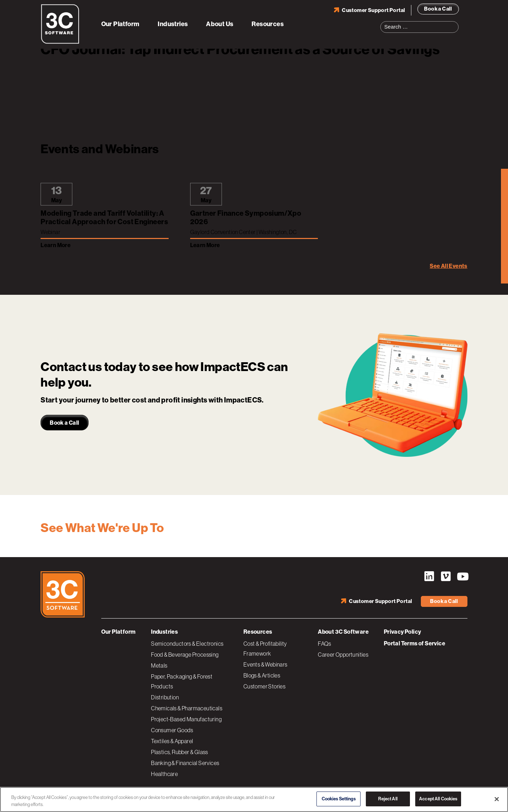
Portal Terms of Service (415, 643)
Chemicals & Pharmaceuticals (187, 708)
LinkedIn (429, 577)
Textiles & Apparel (172, 741)
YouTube (462, 577)
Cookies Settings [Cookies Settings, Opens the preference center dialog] (339, 799)
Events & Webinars (265, 664)
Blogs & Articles (262, 675)
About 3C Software (343, 632)
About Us (220, 24)
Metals (159, 665)
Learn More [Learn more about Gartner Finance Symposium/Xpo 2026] (205, 245)
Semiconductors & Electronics (187, 644)
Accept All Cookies (438, 799)
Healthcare (164, 774)
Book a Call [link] (64, 423)
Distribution (165, 697)
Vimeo (446, 577)
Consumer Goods (172, 730)
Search (455, 23)
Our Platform (120, 24)
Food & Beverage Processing (185, 655)
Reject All (388, 799)
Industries (173, 24)
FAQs (325, 644)
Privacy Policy (403, 632)
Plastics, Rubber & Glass (180, 752)
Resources (268, 24)
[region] (254, 799)
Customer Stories (264, 686)
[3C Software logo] (60, 42)
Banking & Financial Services (185, 763)
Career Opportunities (343, 655)
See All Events (449, 266)
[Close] (497, 799)
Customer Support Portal (373, 10)
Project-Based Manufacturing (186, 719)
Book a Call (438, 9)
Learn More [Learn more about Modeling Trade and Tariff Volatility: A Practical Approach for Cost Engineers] (56, 245)
